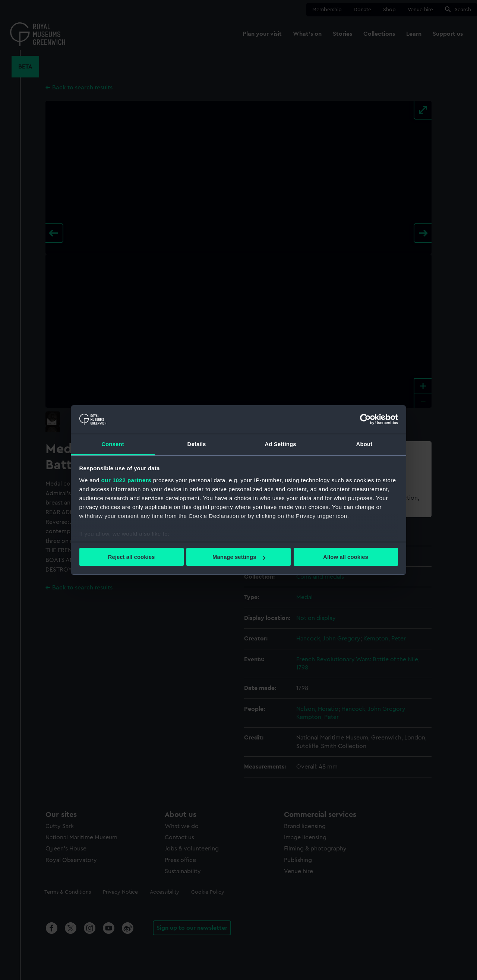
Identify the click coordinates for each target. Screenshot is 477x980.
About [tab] (364, 444)
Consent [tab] (113, 444)
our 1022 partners (126, 480)
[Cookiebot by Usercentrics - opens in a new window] (365, 419)
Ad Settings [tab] (280, 444)
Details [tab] (197, 444)
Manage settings (239, 557)
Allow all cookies (346, 557)
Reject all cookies (132, 557)
